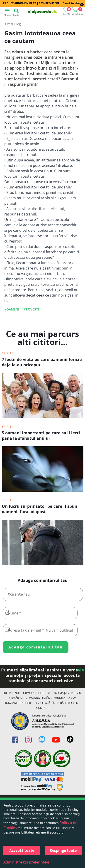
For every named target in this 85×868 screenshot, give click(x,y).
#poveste (32, 309)
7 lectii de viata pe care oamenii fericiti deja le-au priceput (42, 362)
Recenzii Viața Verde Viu (64, 695)
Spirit (7, 353)
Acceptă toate (22, 850)
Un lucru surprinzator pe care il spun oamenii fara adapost (40, 509)
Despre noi (12, 695)
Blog (18, 24)
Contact (43, 710)
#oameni (12, 309)
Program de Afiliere (18, 705)
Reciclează (42, 705)
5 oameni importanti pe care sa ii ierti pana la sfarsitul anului (41, 435)
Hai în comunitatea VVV (59, 700)
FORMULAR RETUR (33, 695)
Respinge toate (63, 850)
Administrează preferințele (26, 862)
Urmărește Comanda (25, 700)
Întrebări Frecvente (67, 705)
